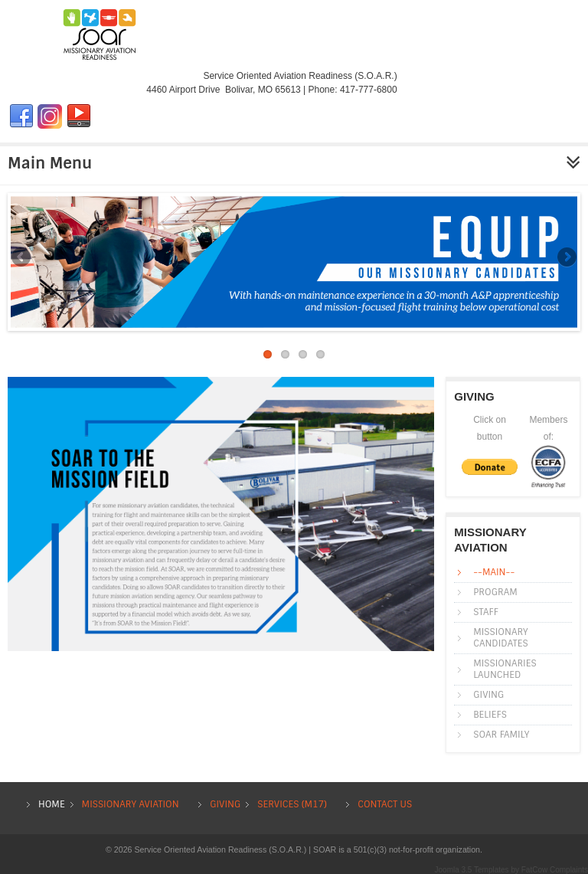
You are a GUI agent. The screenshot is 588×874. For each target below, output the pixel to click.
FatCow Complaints (555, 870)
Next (566, 258)
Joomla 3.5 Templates (472, 870)
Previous (22, 258)
